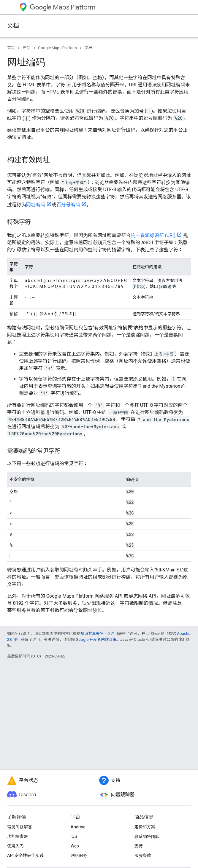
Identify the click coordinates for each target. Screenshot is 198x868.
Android (78, 827)
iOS (74, 836)
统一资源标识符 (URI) (153, 235)
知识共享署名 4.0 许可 (99, 634)
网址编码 (36, 205)
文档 (13, 26)
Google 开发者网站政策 (96, 639)
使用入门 (15, 846)
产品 (26, 48)
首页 (11, 48)
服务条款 (143, 855)
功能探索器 (18, 836)
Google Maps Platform (57, 48)
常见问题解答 (20, 827)
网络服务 (79, 855)
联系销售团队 (147, 836)
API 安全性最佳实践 (25, 855)
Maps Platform (62, 7)
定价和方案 (145, 827)
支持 (139, 846)
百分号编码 (68, 205)
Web (75, 846)
